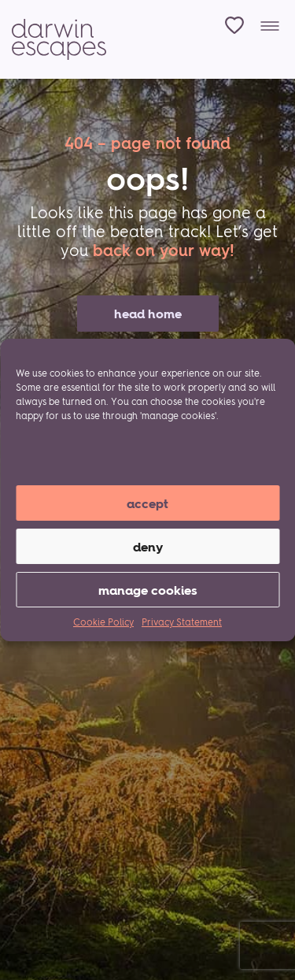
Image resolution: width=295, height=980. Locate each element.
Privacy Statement (182, 622)
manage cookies (148, 590)
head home (148, 314)
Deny (148, 547)
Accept (147, 503)
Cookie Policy (103, 622)
